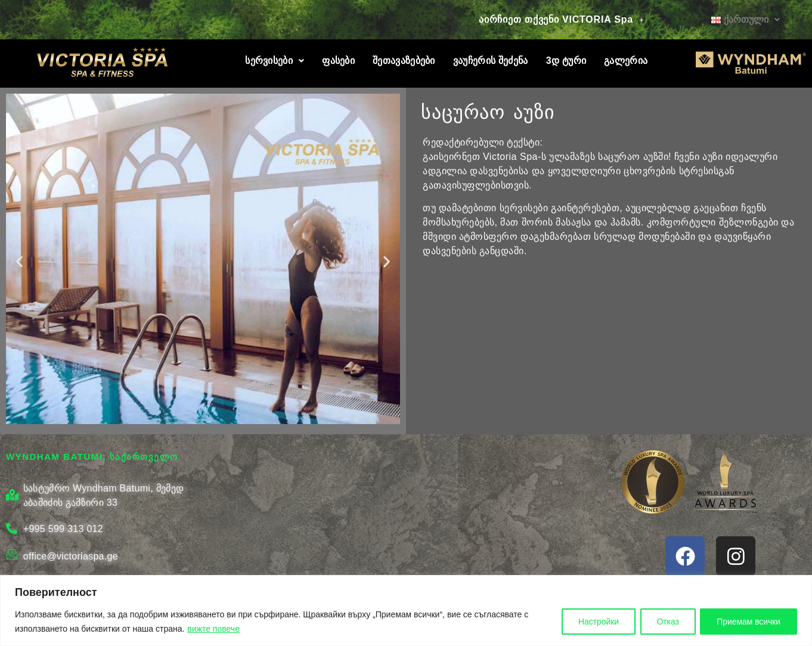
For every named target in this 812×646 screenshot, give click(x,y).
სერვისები (275, 61)
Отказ (665, 622)
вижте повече (213, 629)
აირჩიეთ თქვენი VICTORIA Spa (562, 19)
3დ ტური (566, 61)
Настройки (594, 622)
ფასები (338, 61)
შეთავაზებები (404, 61)
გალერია (626, 61)
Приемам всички (748, 622)
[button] (562, 20)
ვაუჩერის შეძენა (491, 61)
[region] (406, 611)
